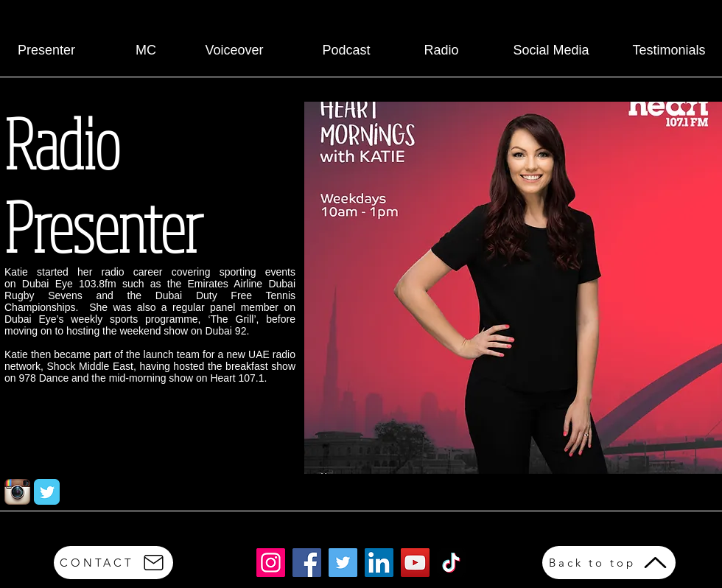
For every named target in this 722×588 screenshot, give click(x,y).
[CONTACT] (113, 563)
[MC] (146, 51)
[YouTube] (415, 563)
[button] (513, 288)
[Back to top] (609, 563)
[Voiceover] (234, 51)
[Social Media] (551, 51)
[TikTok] (451, 563)
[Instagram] (271, 563)
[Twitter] (343, 563)
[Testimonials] (669, 51)
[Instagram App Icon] (17, 492)
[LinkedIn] (379, 563)
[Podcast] (346, 51)
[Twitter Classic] (47, 492)
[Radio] (441, 51)
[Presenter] (46, 51)
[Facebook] (307, 563)
